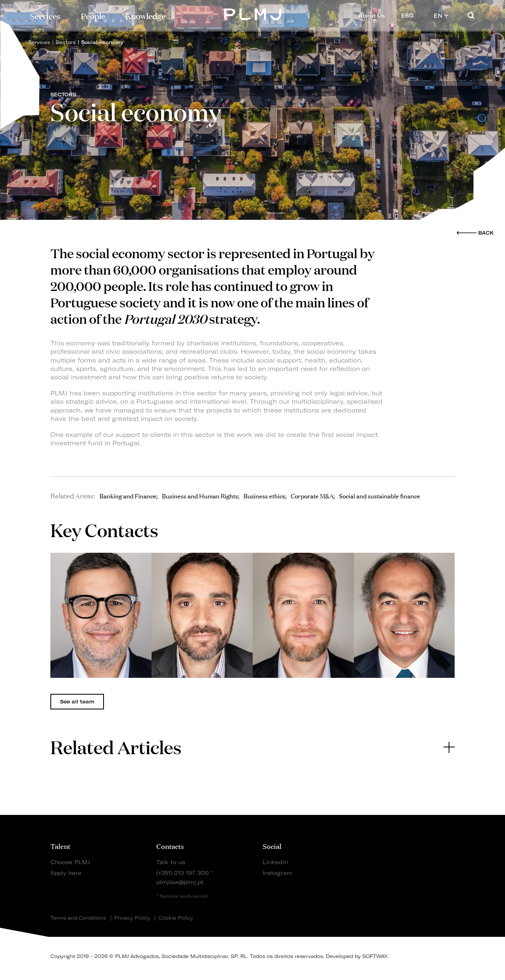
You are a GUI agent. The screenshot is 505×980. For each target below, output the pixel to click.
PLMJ (252, 13)
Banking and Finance (128, 496)
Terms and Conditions (78, 918)
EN (441, 15)
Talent (60, 846)
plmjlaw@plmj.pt (180, 882)
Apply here (66, 873)
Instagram (277, 873)
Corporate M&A (312, 496)
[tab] (252, 747)
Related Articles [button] (252, 747)
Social (272, 846)
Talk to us (171, 862)
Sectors (66, 42)
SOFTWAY (375, 956)
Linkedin (275, 862)
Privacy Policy (132, 918)
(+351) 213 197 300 (183, 873)
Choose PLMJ (70, 862)
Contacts (170, 846)
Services (45, 15)
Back (486, 233)
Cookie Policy (176, 918)
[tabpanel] (101, 615)
